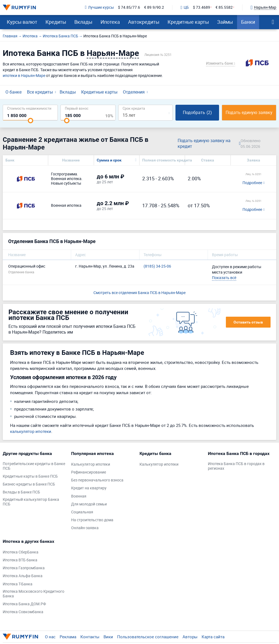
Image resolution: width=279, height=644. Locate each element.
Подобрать (197, 112)
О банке (13, 92)
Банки (248, 22)
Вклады (83, 22)
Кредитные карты (188, 22)
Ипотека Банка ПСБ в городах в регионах (236, 466)
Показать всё (224, 278)
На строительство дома (92, 520)
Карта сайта (213, 637)
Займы (225, 22)
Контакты (90, 637)
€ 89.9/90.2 (154, 8)
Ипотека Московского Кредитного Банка (34, 594)
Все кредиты (40, 92)
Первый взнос (77, 108)
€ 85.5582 (224, 8)
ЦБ (185, 8)
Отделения (134, 92)
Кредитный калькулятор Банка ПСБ (31, 502)
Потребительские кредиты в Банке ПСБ (34, 466)
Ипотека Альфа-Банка (23, 576)
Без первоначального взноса (97, 480)
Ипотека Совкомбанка (23, 612)
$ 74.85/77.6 (129, 8)
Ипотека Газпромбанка (24, 568)
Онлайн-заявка (85, 528)
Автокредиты (144, 22)
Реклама (68, 637)
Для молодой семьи (89, 504)
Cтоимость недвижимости (29, 108)
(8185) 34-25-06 (157, 266)
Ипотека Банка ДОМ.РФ (24, 604)
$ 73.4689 (201, 8)
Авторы (190, 637)
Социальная (82, 512)
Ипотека (110, 22)
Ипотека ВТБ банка (20, 560)
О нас (50, 637)
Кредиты (56, 22)
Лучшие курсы (99, 8)
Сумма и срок (109, 160)
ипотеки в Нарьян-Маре (24, 75)
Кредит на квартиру (89, 488)
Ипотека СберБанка (21, 552)
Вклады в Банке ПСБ (21, 492)
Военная (79, 496)
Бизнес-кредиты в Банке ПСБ (29, 484)
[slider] (31, 121)
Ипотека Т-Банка (18, 584)
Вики (108, 637)
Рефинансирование (89, 472)
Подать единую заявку (249, 112)
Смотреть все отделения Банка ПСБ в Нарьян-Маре (139, 293)
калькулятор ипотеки (31, 431)
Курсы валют (22, 22)
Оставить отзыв (248, 322)
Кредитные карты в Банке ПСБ (30, 476)
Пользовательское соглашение (148, 637)
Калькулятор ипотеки (91, 464)
